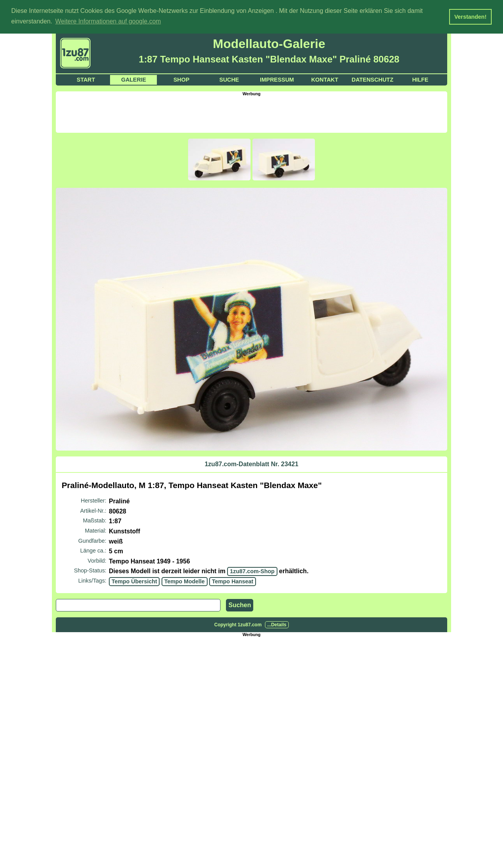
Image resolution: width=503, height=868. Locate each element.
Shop (181, 80)
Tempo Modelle (185, 581)
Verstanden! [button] (470, 17)
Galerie (133, 80)
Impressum (277, 80)
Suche (229, 80)
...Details (277, 624)
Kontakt (324, 80)
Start (86, 80)
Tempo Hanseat (233, 581)
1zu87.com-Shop (252, 571)
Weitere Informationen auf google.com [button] (108, 21)
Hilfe (420, 80)
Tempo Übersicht (134, 581)
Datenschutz (372, 80)
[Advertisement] (252, 114)
